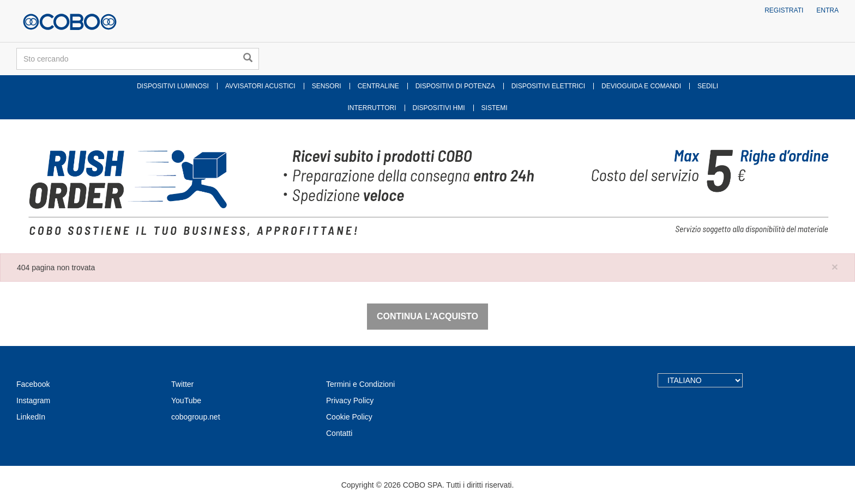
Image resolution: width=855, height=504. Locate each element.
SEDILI (708, 86)
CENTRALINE (378, 86)
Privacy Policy (350, 400)
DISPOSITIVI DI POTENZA (455, 86)
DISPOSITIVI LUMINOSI (173, 86)
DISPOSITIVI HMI (439, 108)
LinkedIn (31, 417)
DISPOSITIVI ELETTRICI (548, 86)
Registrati (784, 10)
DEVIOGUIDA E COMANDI (641, 86)
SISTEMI (495, 108)
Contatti (339, 433)
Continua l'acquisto (427, 316)
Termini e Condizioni (360, 384)
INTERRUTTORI (372, 108)
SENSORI (327, 86)
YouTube (186, 400)
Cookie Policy (349, 417)
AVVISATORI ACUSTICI (260, 86)
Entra (827, 10)
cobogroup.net (196, 417)
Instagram (33, 400)
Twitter (182, 384)
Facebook (33, 384)
